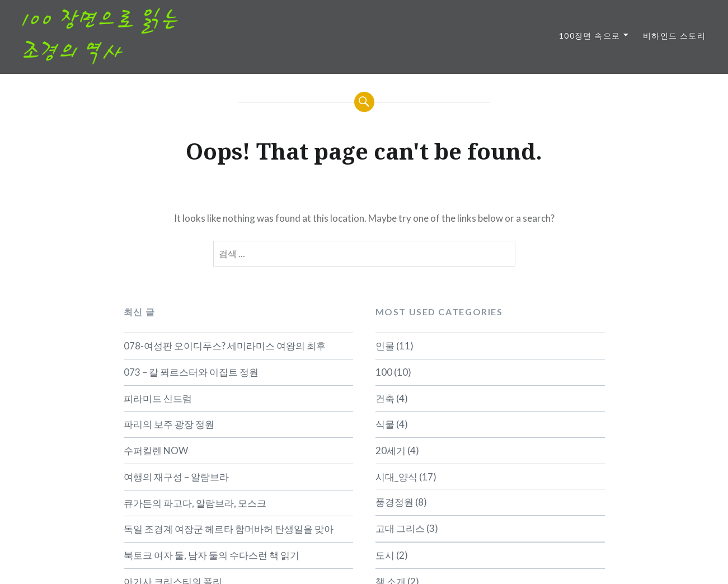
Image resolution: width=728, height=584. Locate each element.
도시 (385, 555)
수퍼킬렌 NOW (156, 450)
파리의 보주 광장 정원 (169, 424)
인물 (385, 346)
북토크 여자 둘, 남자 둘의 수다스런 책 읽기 (212, 555)
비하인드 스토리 (674, 36)
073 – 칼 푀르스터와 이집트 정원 (191, 372)
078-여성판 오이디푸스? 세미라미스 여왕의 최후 (225, 346)
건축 (385, 398)
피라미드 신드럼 (158, 398)
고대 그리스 (400, 528)
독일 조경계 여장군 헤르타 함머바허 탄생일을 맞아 (229, 529)
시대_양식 (396, 477)
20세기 (391, 450)
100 (384, 372)
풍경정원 (394, 502)
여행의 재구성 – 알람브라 (176, 477)
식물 (385, 424)
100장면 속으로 (590, 36)
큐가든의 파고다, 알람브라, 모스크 (195, 503)
